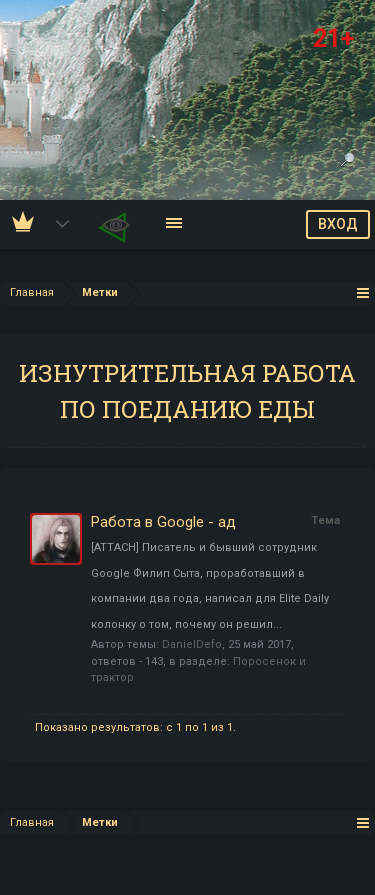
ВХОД (338, 224)
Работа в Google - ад (163, 522)
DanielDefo (192, 644)
